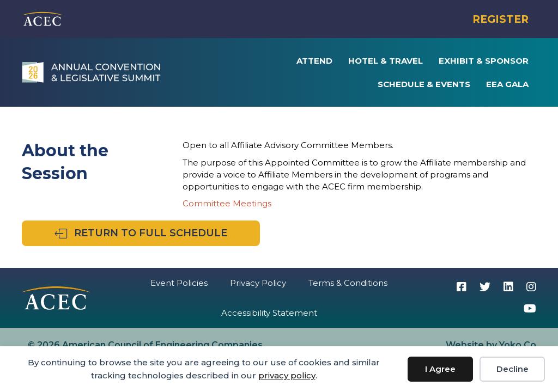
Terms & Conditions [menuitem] (348, 283)
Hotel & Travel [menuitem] (386, 61)
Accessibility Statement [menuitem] (269, 313)
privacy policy (287, 375)
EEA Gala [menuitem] (507, 84)
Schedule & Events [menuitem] (424, 84)
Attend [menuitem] (314, 61)
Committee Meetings (227, 203)
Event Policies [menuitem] (179, 283)
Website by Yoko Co (491, 345)
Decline (512, 369)
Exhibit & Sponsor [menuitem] (484, 61)
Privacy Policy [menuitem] (258, 283)
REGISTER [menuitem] (501, 19)
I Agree (440, 369)
